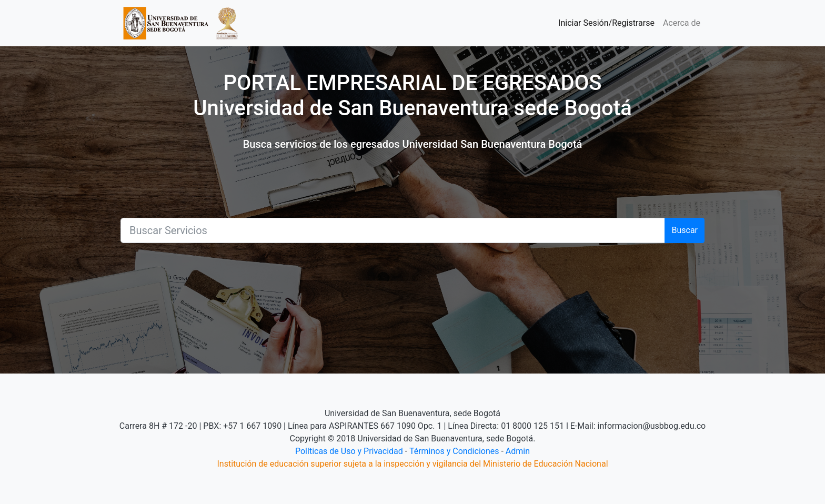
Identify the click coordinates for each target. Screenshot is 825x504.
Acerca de (682, 23)
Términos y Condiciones (454, 451)
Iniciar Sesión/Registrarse (606, 23)
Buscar (685, 230)
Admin (518, 451)
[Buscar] (393, 230)
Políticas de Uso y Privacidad (349, 451)
